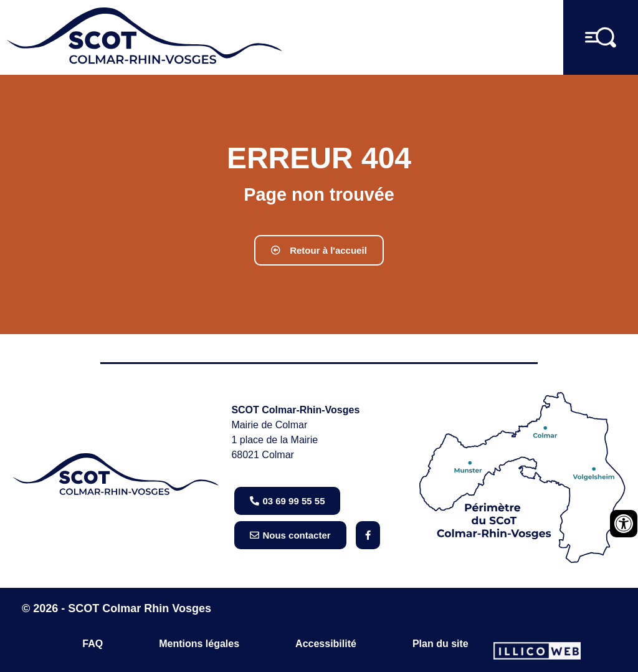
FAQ (93, 644)
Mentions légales (199, 644)
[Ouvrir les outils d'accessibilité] (624, 524)
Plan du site (440, 644)
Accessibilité (326, 644)
